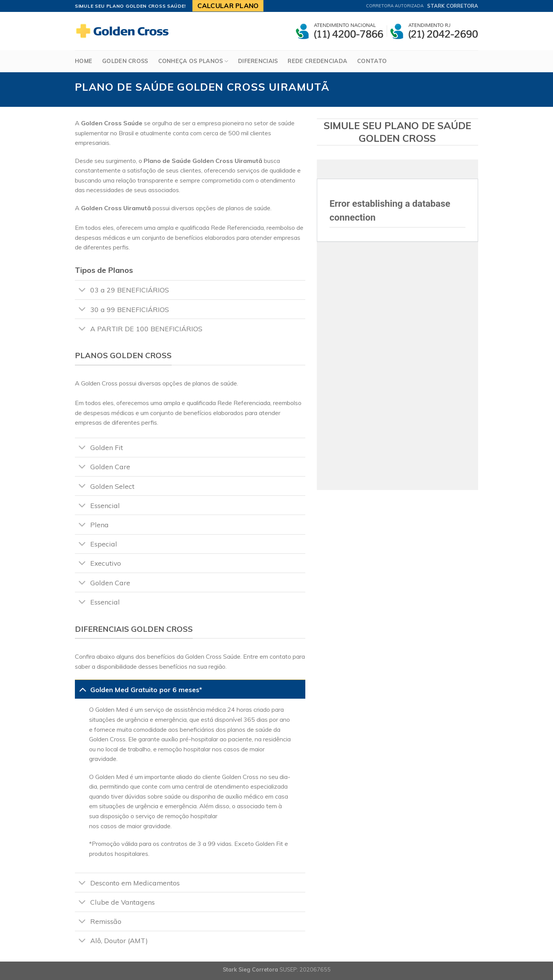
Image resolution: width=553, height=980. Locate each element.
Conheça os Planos (193, 61)
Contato (372, 61)
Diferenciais (258, 61)
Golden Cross (125, 61)
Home (84, 61)
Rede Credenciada (317, 61)
